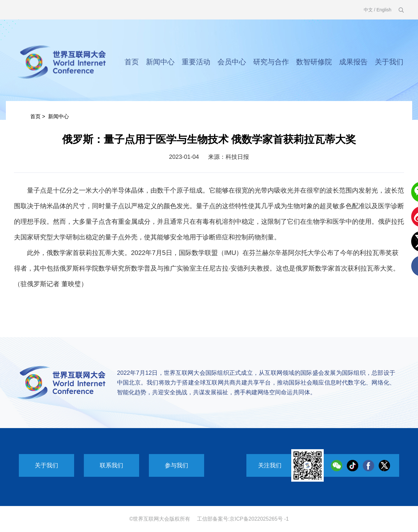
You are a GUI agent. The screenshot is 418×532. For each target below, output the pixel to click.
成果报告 (353, 62)
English (384, 10)
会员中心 (232, 62)
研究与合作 (271, 62)
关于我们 (389, 62)
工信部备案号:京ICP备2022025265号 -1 (243, 519)
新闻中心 (160, 62)
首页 (132, 62)
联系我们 (111, 465)
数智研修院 (314, 62)
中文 (368, 10)
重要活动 (196, 62)
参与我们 (176, 465)
